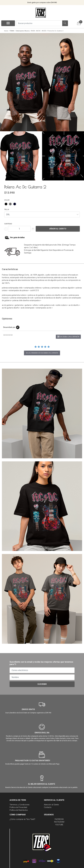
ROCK (33, 31)
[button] (68, 336)
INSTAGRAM (59, 821)
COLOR (7, 200)
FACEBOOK (59, 819)
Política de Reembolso (19, 810)
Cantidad (8, 223)
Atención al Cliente (51, 804)
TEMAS (12, 31)
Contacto (48, 807)
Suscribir (42, 684)
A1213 (44, 31)
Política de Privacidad (18, 807)
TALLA (7, 209)
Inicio (6, 31)
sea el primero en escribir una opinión (42, 352)
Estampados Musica (23, 31)
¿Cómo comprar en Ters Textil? (22, 819)
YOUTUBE (59, 824)
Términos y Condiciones (20, 804)
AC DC (38, 31)
